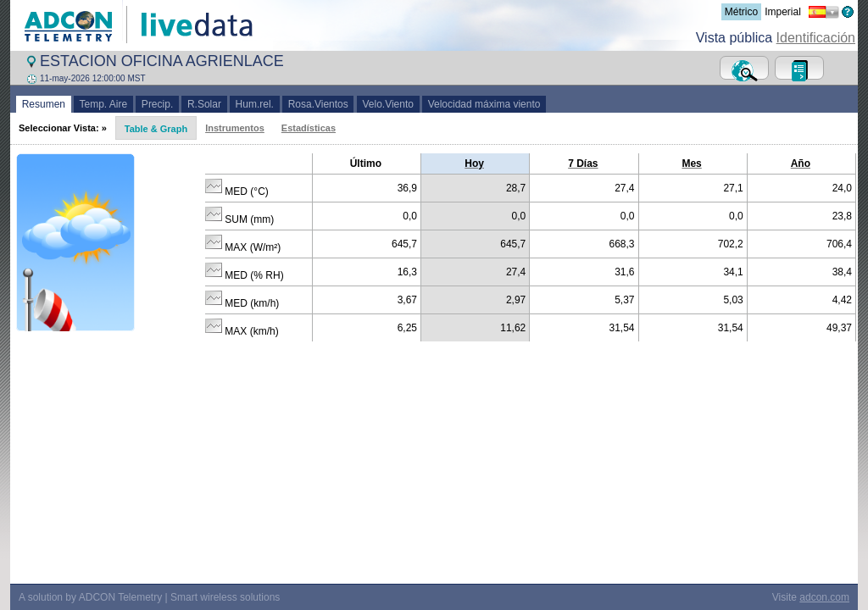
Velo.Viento (388, 104)
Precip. (157, 104)
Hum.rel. (255, 104)
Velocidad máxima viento (484, 104)
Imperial (783, 12)
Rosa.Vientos (318, 104)
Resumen (44, 104)
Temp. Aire (103, 104)
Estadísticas (309, 128)
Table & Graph (156, 129)
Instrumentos (235, 128)
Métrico (741, 12)
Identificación (816, 38)
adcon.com (824, 585)
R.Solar (204, 104)
